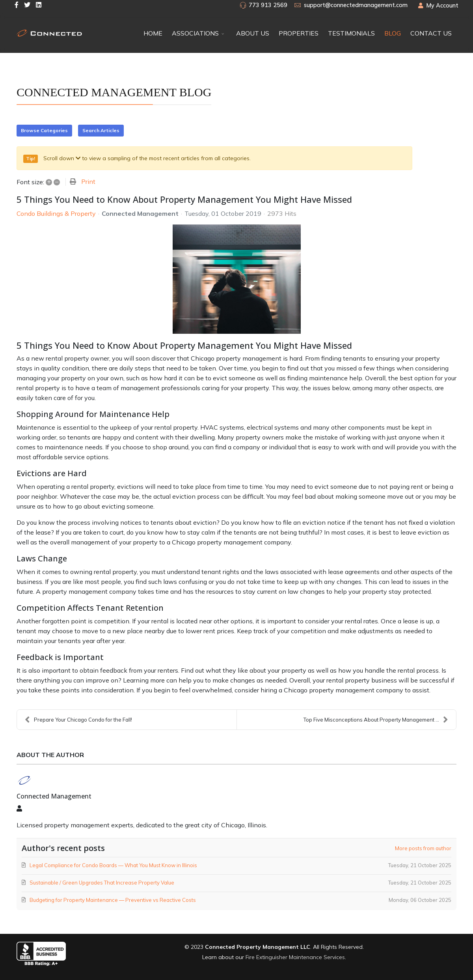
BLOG (393, 33)
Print (88, 181)
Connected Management (140, 213)
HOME (153, 33)
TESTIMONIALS (351, 33)
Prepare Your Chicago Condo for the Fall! (78, 720)
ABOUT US (253, 33)
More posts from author (423, 848)
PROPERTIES (299, 33)
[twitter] (27, 5)
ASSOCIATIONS (195, 33)
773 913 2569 (268, 5)
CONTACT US (431, 33)
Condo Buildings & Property (56, 213)
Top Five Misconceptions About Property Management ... (376, 720)
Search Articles (101, 130)
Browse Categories (44, 130)
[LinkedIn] (39, 5)
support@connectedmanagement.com (356, 5)
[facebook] (17, 5)
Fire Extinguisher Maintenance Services (295, 957)
